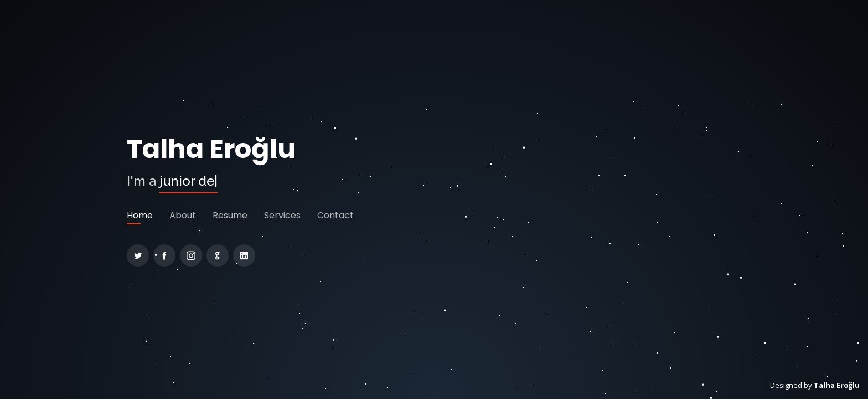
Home (140, 215)
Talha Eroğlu (211, 149)
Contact (335, 215)
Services (282, 215)
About (183, 215)
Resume (230, 215)
